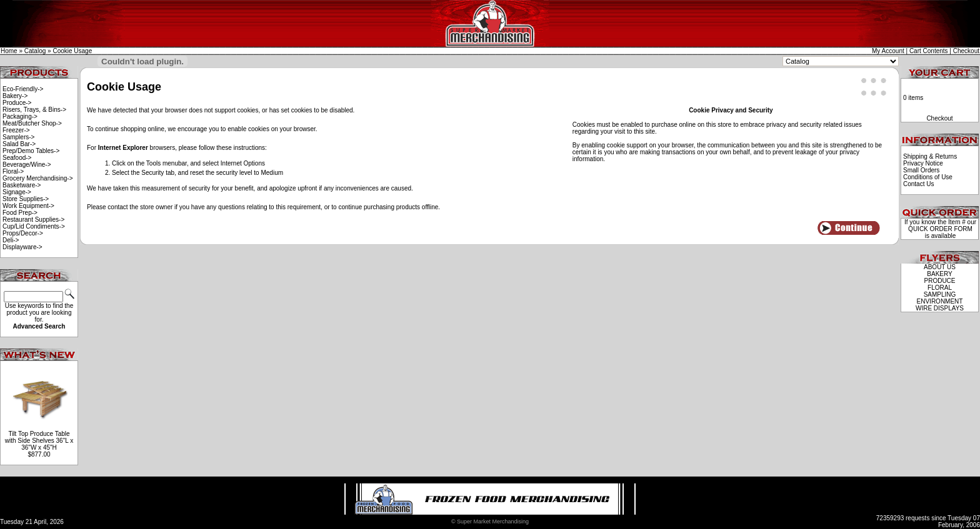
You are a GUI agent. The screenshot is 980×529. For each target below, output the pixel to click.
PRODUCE (939, 281)
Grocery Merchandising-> (38, 178)
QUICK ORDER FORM (940, 229)
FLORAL (940, 288)
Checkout (966, 51)
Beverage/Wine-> (27, 165)
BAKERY (939, 274)
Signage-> (17, 192)
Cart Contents (929, 51)
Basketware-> (22, 185)
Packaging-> (20, 116)
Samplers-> (18, 137)
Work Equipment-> (28, 206)
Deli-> (11, 240)
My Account (888, 51)
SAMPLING (940, 294)
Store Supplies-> (26, 199)
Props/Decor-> (23, 233)
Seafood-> (17, 158)
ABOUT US (940, 267)
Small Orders (921, 170)
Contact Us (918, 184)
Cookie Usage (72, 51)
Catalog (35, 51)
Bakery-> (15, 96)
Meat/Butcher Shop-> (32, 123)
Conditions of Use (928, 177)
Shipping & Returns (930, 156)
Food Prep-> (20, 213)
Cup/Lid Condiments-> (34, 226)
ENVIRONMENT (940, 301)
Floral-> (13, 171)
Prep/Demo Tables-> (31, 151)
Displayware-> (22, 247)
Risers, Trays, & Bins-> (34, 110)
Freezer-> (16, 130)
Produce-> (17, 103)
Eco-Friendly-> (23, 89)
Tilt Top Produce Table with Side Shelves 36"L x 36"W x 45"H (39, 441)
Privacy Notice (923, 163)
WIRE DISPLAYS (940, 308)
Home (9, 51)
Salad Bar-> (19, 144)
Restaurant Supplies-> (33, 220)
